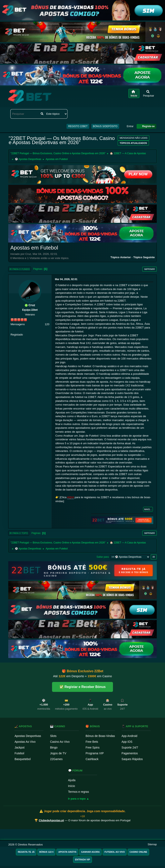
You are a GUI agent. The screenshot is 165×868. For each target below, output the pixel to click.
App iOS (127, 742)
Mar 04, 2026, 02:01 (66, 279)
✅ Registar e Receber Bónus (83, 687)
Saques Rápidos (132, 759)
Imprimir (150, 269)
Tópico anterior (121, 257)
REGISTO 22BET (78, 126)
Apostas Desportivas (28, 736)
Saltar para (103, 557)
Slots (53, 736)
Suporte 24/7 (130, 747)
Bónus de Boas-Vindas (100, 736)
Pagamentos (130, 753)
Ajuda (72, 780)
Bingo (54, 747)
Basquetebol (23, 759)
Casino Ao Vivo (60, 742)
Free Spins (93, 747)
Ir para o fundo (20, 269)
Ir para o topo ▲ (79, 799)
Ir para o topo (19, 533)
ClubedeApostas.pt (51, 820)
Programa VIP (95, 753)
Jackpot (19, 747)
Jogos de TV (58, 753)
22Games (56, 759)
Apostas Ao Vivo (25, 742)
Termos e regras (79, 792)
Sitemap (152, 844)
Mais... (148, 509)
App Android (129, 736)
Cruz (32, 305)
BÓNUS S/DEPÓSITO (105, 126)
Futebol (19, 753)
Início (72, 786)
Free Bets (92, 742)
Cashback (92, 759)
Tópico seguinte (144, 257)
